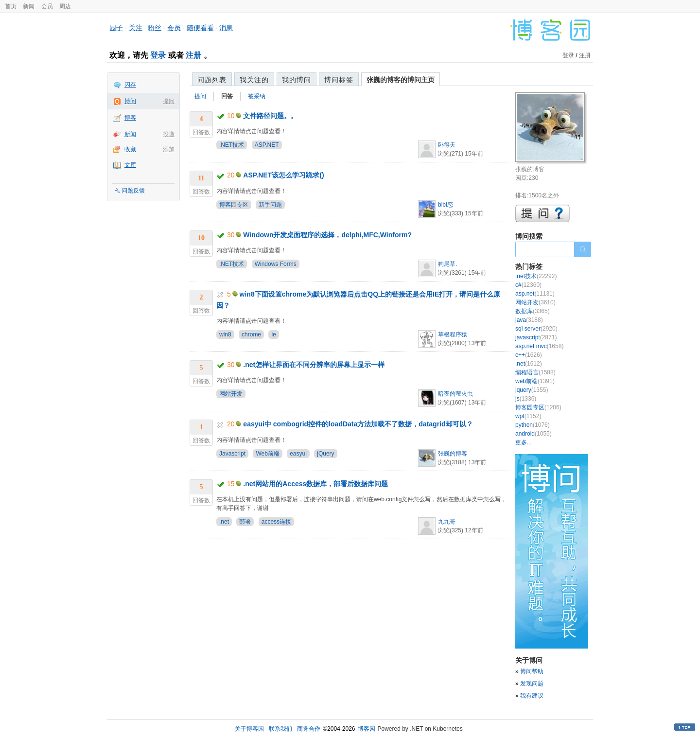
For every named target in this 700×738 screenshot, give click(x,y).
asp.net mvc (539, 346)
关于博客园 (249, 729)
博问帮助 (532, 671)
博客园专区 (234, 205)
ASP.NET (267, 145)
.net (224, 522)
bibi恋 (446, 205)
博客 (130, 118)
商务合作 (309, 729)
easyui (298, 454)
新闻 (29, 6)
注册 (193, 55)
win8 (225, 334)
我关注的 (254, 80)
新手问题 (270, 205)
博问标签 (339, 80)
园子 (116, 28)
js (526, 399)
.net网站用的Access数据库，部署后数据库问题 (315, 484)
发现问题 (532, 684)
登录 (158, 55)
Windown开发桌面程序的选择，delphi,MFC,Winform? (327, 235)
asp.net (535, 294)
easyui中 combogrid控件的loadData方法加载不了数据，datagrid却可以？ (358, 424)
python (533, 425)
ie (273, 334)
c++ (529, 355)
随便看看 (200, 28)
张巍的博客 (453, 454)
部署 (245, 522)
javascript (536, 337)
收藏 (130, 149)
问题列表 (212, 80)
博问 (130, 101)
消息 (226, 28)
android (534, 434)
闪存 (130, 85)
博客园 (367, 729)
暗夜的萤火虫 (455, 394)
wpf (528, 416)
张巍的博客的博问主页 (401, 80)
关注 (136, 28)
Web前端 (267, 454)
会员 (47, 6)
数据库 (533, 311)
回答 (227, 96)
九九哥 (447, 522)
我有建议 (532, 696)
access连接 (276, 522)
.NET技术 (232, 145)
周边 (65, 6)
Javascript (232, 454)
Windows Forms (276, 264)
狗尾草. (447, 264)
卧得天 (447, 145)
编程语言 (535, 372)
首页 (11, 6)
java (529, 320)
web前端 (535, 381)
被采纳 (257, 96)
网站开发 (231, 394)
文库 (130, 165)
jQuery (325, 454)
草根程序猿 (453, 334)
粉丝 (155, 28)
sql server (536, 329)
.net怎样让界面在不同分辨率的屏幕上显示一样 (314, 365)
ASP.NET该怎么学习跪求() (283, 175)
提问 (169, 101)
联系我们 (280, 729)
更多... (524, 442)
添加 (169, 149)
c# (528, 285)
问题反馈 (133, 191)
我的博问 (297, 80)
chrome (251, 334)
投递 (169, 134)
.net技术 (536, 276)
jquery (532, 390)
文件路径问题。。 (270, 116)
